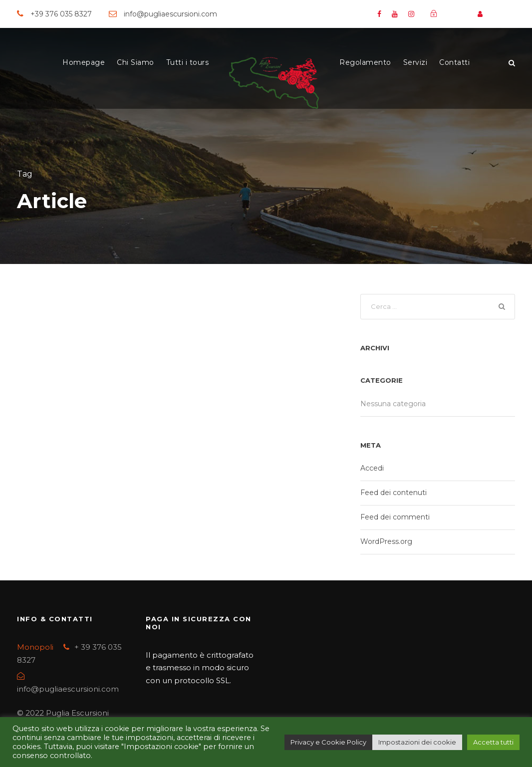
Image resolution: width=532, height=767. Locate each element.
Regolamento (365, 62)
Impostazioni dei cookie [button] (417, 742)
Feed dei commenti (395, 518)
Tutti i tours (188, 62)
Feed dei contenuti (394, 494)
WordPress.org (386, 543)
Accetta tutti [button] (493, 742)
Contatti (454, 62)
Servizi (415, 62)
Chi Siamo (135, 62)
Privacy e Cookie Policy (328, 742)
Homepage (84, 62)
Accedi (372, 470)
